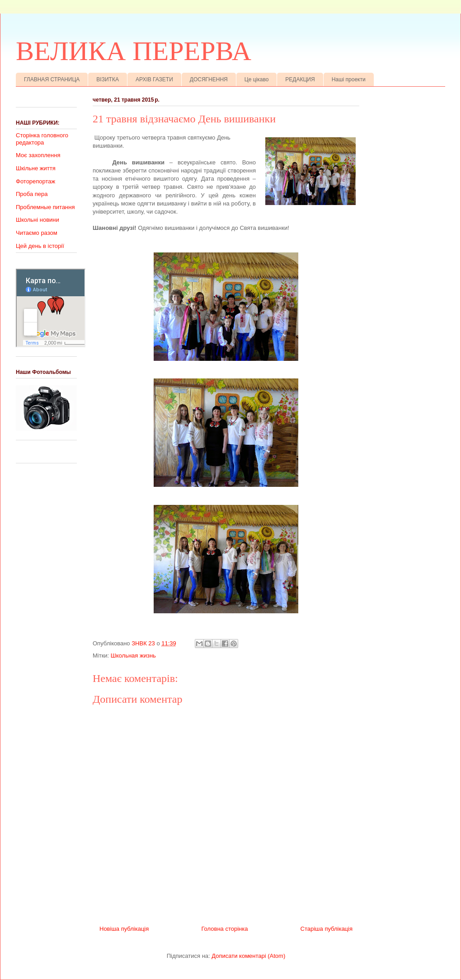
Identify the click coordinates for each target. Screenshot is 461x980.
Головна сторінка (224, 929)
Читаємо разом (37, 233)
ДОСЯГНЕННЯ (209, 79)
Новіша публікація (124, 929)
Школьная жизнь (133, 656)
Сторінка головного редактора (42, 139)
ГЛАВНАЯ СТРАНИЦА (52, 79)
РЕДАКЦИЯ (300, 79)
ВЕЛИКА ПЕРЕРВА (134, 51)
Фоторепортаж (35, 181)
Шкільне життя (36, 168)
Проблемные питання (45, 207)
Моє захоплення (38, 155)
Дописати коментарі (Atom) (248, 956)
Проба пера (32, 194)
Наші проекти (349, 79)
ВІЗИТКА (108, 79)
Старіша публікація (327, 929)
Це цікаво (257, 79)
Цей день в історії (40, 246)
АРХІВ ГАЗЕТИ (154, 79)
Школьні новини (38, 220)
